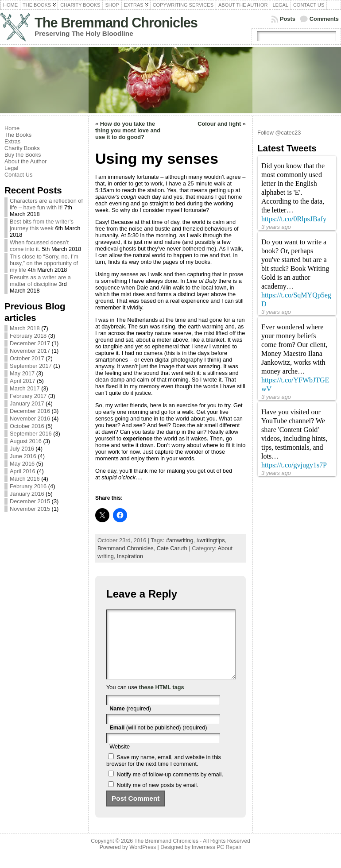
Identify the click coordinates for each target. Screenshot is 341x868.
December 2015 (30, 501)
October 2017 (27, 358)
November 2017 (30, 351)
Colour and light (219, 124)
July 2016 (22, 449)
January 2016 (27, 494)
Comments (324, 19)
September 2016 (31, 434)
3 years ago (276, 227)
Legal (11, 168)
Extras (12, 141)
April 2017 (23, 381)
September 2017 (31, 366)
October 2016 (27, 426)
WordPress (143, 860)
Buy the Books (23, 155)
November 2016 (30, 419)
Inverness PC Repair (217, 860)
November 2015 (30, 509)
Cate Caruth (172, 548)
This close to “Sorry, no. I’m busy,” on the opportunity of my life (44, 263)
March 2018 (25, 328)
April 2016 (23, 471)
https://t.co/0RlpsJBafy (294, 219)
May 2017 (22, 373)
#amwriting (180, 540)
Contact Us (18, 175)
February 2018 (28, 336)
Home (12, 128)
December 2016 (30, 411)
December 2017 (30, 343)
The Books (18, 135)
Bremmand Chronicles (126, 548)
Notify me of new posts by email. (158, 798)
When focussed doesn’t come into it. (39, 246)
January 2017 (27, 403)
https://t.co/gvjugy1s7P (294, 465)
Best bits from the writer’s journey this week (42, 225)
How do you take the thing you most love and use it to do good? (128, 130)
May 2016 (22, 464)
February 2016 (28, 486)
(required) (130, 722)
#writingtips (211, 540)
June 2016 (23, 456)
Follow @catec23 (279, 133)
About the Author (25, 161)
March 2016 (25, 479)
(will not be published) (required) (158, 741)
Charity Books (22, 148)
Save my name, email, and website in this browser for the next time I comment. (164, 774)
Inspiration (130, 556)
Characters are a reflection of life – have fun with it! (46, 204)
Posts (288, 19)
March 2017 (25, 388)
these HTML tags (162, 700)
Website (120, 760)
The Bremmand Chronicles (116, 23)
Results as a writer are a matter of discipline (40, 281)
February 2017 (28, 396)
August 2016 (26, 441)
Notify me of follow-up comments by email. (170, 788)
